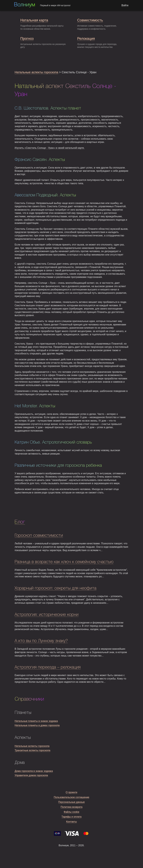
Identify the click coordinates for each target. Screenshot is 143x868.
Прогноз (27, 39)
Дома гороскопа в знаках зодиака (34, 771)
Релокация (86, 39)
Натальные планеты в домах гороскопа (37, 725)
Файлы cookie (72, 812)
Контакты (71, 822)
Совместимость (90, 20)
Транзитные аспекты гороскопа (32, 750)
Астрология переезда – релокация (48, 667)
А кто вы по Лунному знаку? (41, 641)
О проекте (71, 792)
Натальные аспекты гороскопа (36, 72)
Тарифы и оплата (72, 817)
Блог (20, 522)
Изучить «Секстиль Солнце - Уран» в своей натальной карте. (50, 148)
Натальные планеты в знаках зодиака (36, 721)
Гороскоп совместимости (39, 536)
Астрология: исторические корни (47, 615)
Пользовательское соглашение (71, 797)
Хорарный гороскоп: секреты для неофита (55, 588)
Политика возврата (72, 807)
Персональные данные (72, 802)
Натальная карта (34, 20)
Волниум (24, 5)
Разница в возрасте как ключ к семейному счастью (64, 562)
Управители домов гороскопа (31, 775)
